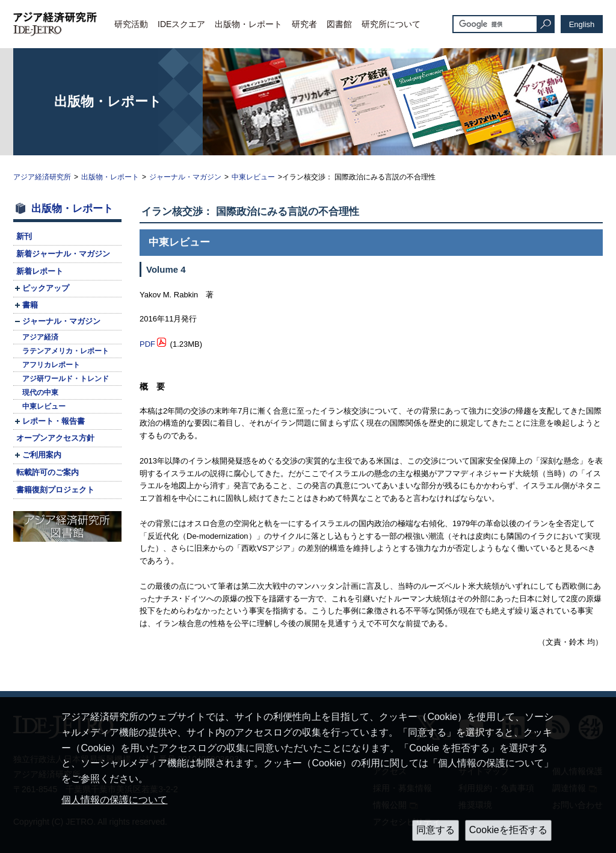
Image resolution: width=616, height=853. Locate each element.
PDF (147, 344)
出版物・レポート (248, 24)
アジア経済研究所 (42, 177)
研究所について (391, 24)
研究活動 (131, 24)
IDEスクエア (181, 24)
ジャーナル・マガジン (185, 177)
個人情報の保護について (114, 800)
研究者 (304, 24)
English (582, 24)
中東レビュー (253, 177)
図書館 (339, 24)
